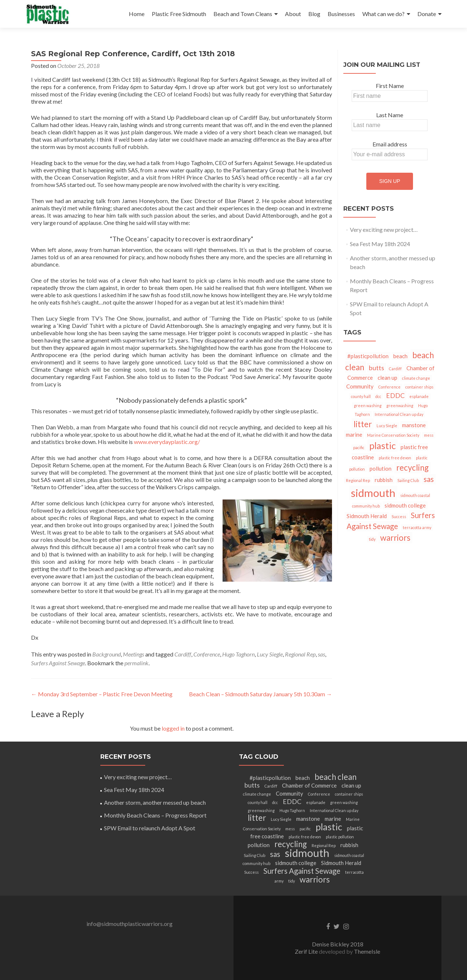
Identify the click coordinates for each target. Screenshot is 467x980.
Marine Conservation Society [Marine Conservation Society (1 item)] (393, 435)
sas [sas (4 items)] (429, 479)
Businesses (341, 14)
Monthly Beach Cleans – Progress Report (155, 815)
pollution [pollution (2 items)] (381, 468)
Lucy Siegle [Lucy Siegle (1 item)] (387, 426)
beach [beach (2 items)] (400, 356)
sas (321, 654)
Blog (314, 14)
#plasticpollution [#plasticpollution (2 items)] (368, 356)
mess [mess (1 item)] (429, 435)
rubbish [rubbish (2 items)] (384, 480)
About (293, 14)
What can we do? (383, 14)
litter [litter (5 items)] (363, 424)
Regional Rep (300, 654)
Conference (207, 654)
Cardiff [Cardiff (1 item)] (395, 369)
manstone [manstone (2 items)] (414, 425)
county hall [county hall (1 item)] (361, 396)
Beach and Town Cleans (243, 14)
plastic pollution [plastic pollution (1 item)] (340, 837)
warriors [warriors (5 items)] (395, 538)
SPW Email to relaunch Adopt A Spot (150, 828)
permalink (136, 663)
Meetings (134, 654)
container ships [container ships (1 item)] (419, 387)
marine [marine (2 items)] (354, 435)
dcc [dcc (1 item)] (378, 396)
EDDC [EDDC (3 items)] (395, 395)
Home (137, 14)
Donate (427, 14)
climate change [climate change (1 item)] (416, 378)
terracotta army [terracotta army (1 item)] (417, 527)
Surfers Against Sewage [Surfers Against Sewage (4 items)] (302, 871)
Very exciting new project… (384, 229)
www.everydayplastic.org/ (167, 442)
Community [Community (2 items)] (360, 386)
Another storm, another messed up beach (155, 802)
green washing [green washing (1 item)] (368, 405)
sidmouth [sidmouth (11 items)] (373, 493)
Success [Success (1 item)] (399, 516)
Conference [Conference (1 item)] (389, 387)
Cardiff (183, 654)
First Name (390, 86)
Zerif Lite (307, 951)
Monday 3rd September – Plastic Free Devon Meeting (102, 694)
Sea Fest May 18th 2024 (380, 244)
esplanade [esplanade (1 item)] (419, 396)
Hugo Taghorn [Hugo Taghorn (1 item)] (292, 810)
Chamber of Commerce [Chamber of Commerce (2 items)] (309, 785)
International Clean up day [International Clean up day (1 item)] (399, 414)
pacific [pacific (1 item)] (359, 447)
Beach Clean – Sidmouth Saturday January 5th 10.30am (260, 694)
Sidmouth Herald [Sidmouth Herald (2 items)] (367, 516)
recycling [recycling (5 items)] (412, 468)
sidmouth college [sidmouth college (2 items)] (405, 505)
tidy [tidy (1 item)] (372, 539)
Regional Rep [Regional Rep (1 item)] (358, 480)
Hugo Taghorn (238, 654)
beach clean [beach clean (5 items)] (335, 777)
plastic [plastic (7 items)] (383, 445)
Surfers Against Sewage (58, 663)
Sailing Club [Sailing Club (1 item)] (408, 480)
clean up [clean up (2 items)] (387, 378)
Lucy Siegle (270, 654)
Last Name (390, 115)
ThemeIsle (367, 951)
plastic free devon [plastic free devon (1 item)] (395, 458)
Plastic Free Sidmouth (179, 14)
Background (107, 654)
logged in (173, 728)
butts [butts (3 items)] (377, 368)
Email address (390, 144)
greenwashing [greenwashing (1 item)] (400, 405)
